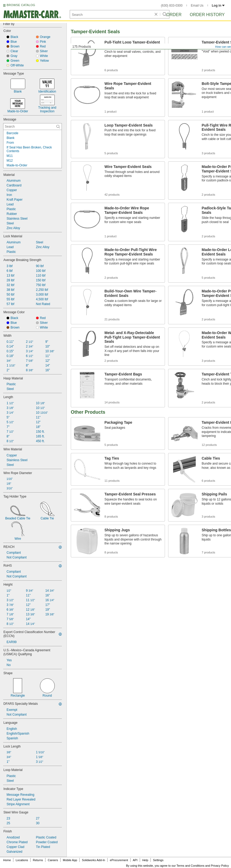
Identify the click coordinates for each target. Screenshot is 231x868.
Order (174, 15)
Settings (158, 860)
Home (7, 860)
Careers (53, 860)
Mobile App (70, 860)
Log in (218, 6)
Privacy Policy (220, 866)
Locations (22, 860)
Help (145, 860)
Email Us (197, 6)
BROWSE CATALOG (21, 5)
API (135, 860)
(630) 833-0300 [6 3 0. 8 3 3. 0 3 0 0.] (172, 6)
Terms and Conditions (190, 866)
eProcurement (119, 860)
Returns (38, 860)
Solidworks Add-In (93, 860)
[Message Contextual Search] (32, 127)
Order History (207, 15)
